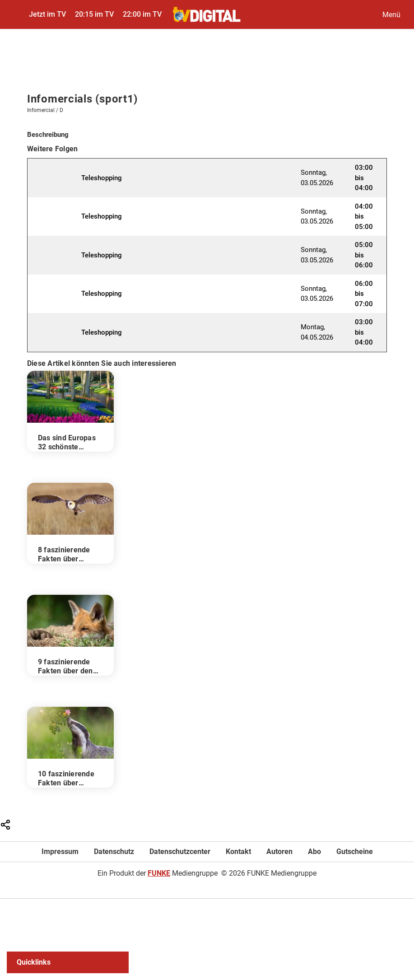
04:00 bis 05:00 (364, 217)
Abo (314, 852)
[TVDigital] (207, 14)
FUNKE (159, 873)
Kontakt (238, 852)
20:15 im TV (94, 14)
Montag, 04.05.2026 (317, 332)
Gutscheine (355, 852)
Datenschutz (114, 852)
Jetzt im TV (47, 14)
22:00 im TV (142, 14)
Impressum (60, 852)
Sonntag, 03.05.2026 (317, 178)
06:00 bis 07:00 (364, 294)
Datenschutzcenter (180, 852)
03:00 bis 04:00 (364, 178)
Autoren (279, 852)
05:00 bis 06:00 (364, 255)
